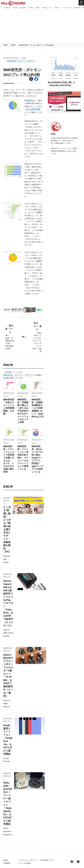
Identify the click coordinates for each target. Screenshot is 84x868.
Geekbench (77, 8)
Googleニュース (47, 8)
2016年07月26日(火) (11, 58)
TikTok (38, 8)
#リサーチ (22, 61)
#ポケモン (32, 61)
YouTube (31, 8)
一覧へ (23, 337)
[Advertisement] (42, 26)
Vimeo (57, 8)
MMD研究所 (29, 101)
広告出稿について (47, 860)
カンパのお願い (26, 863)
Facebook (7, 8)
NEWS (13, 45)
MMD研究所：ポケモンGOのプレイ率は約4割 (36, 45)
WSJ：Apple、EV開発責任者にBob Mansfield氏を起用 (10, 337)
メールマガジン (66, 8)
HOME (5, 45)
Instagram (23, 8)
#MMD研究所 (12, 61)
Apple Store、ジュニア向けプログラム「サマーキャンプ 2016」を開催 (37, 337)
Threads (15, 8)
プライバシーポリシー (28, 860)
